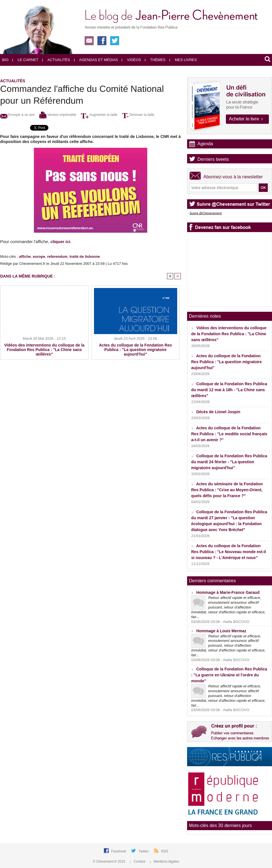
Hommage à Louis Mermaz (221, 631)
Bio (5, 60)
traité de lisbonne (85, 256)
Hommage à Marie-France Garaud (228, 592)
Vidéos (131, 60)
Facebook (119, 851)
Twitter (144, 851)
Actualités (56, 60)
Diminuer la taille (138, 115)
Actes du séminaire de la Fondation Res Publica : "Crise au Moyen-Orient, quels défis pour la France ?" (227, 490)
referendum (57, 256)
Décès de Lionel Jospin (218, 412)
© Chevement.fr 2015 (110, 861)
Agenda (205, 144)
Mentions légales (165, 861)
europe (39, 256)
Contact (138, 861)
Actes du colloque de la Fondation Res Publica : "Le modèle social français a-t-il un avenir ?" (229, 434)
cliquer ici (60, 242)
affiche (25, 256)
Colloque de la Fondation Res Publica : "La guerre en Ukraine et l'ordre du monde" (229, 675)
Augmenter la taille (99, 115)
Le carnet (25, 60)
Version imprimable (58, 115)
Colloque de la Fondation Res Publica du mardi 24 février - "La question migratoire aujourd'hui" (229, 462)
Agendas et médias (96, 60)
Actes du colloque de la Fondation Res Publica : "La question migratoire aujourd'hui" (135, 350)
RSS (165, 851)
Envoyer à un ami (18, 115)
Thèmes (155, 60)
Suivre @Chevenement (206, 213)
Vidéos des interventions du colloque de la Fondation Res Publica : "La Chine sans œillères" (44, 350)
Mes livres (183, 60)
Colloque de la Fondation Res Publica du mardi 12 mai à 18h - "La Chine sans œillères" (229, 390)
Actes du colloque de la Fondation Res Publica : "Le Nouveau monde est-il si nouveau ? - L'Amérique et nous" (229, 552)
